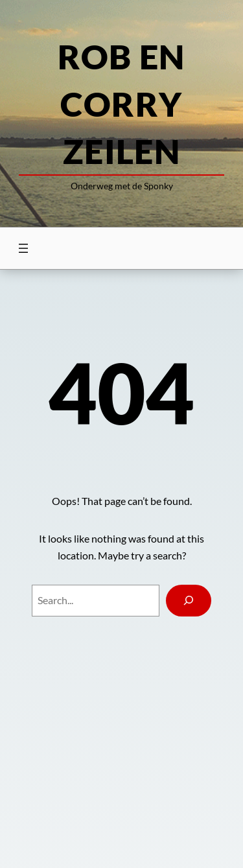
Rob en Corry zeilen (121, 104)
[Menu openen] (23, 248)
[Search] (189, 601)
